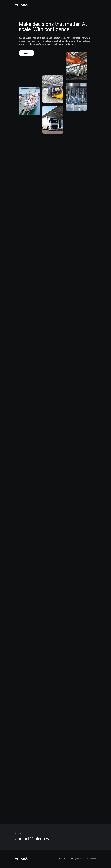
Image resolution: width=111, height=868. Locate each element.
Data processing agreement (71, 859)
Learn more (27, 53)
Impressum (91, 859)
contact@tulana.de (33, 839)
